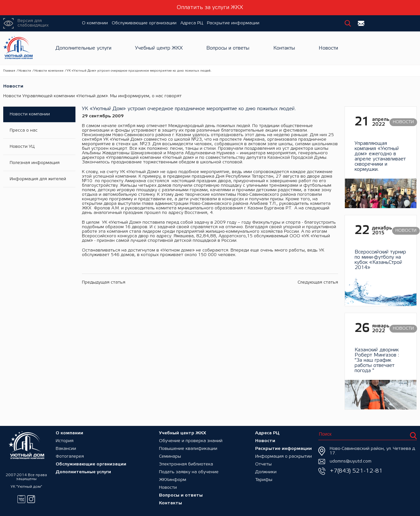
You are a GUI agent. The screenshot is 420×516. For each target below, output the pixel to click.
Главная (9, 71)
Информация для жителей (38, 179)
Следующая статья (318, 282)
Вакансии (66, 449)
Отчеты (263, 464)
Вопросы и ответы (228, 48)
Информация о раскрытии (284, 457)
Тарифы (264, 480)
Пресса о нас (24, 130)
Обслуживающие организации (144, 23)
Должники (266, 472)
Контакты (284, 48)
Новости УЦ (22, 147)
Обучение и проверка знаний (191, 441)
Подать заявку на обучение (189, 472)
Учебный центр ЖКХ (159, 48)
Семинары (170, 457)
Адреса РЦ (192, 23)
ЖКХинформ (173, 480)
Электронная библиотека (186, 464)
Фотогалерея (70, 457)
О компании (95, 23)
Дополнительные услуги (84, 48)
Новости (328, 48)
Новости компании (49, 71)
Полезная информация (35, 163)
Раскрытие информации (233, 23)
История (65, 441)
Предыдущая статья (104, 282)
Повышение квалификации (188, 449)
